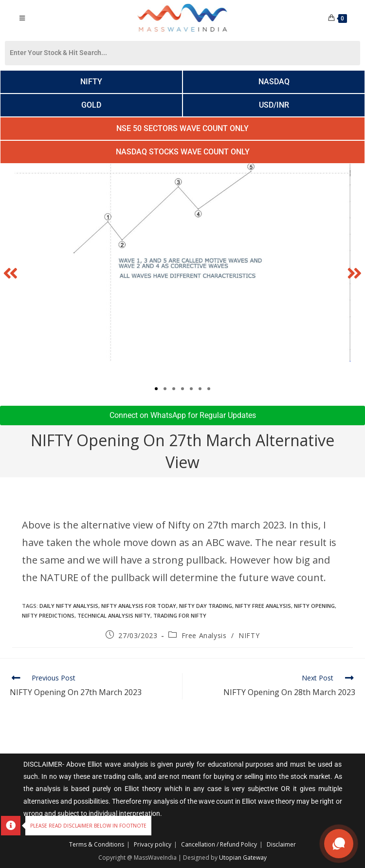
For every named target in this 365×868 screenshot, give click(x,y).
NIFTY (249, 635)
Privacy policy (153, 844)
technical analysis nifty (114, 615)
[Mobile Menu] (22, 18)
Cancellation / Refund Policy (219, 844)
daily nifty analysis (69, 606)
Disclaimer (281, 844)
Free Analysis (204, 635)
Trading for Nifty (180, 615)
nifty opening (314, 606)
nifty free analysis (263, 606)
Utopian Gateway (243, 858)
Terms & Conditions (97, 844)
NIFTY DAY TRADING (206, 606)
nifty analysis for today (139, 606)
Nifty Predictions (48, 615)
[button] (11, 273)
